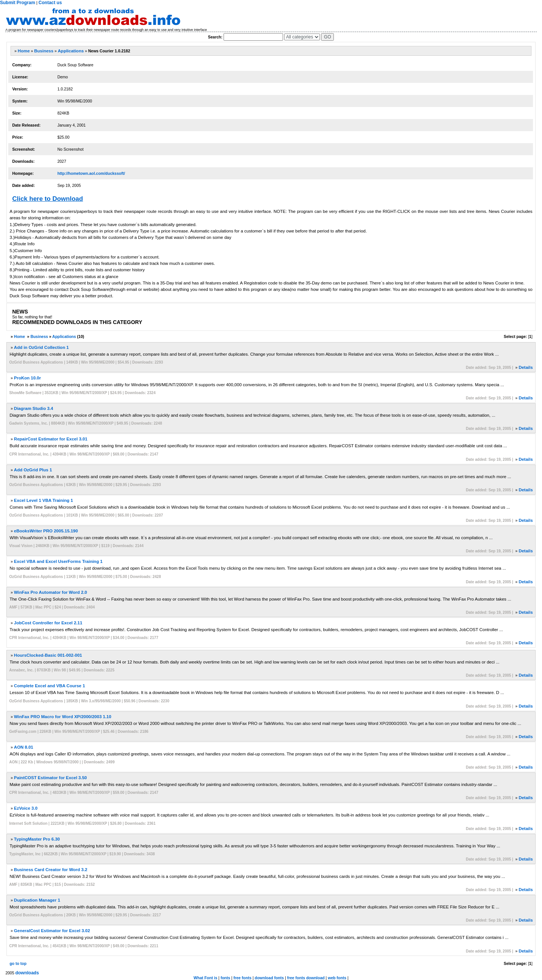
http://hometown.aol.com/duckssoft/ (91, 173)
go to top (18, 963)
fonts (225, 978)
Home (24, 51)
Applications (71, 51)
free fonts (242, 978)
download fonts (269, 978)
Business (44, 51)
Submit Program (18, 3)
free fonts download (306, 978)
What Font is (205, 978)
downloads (27, 973)
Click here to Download (47, 199)
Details (526, 367)
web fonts (337, 978)
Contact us (50, 3)
